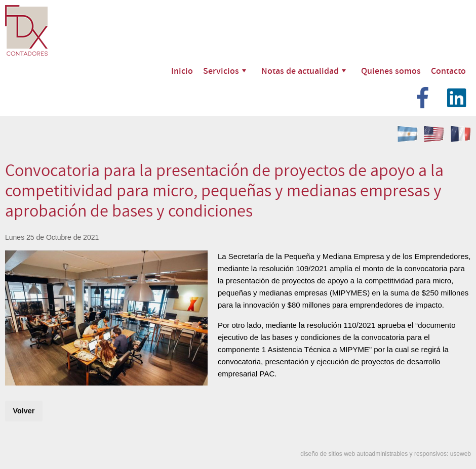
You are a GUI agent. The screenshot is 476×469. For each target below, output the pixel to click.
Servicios (225, 71)
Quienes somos (391, 71)
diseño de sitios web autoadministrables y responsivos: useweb (386, 454)
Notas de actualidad (304, 71)
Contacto (448, 71)
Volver (24, 411)
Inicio (182, 71)
